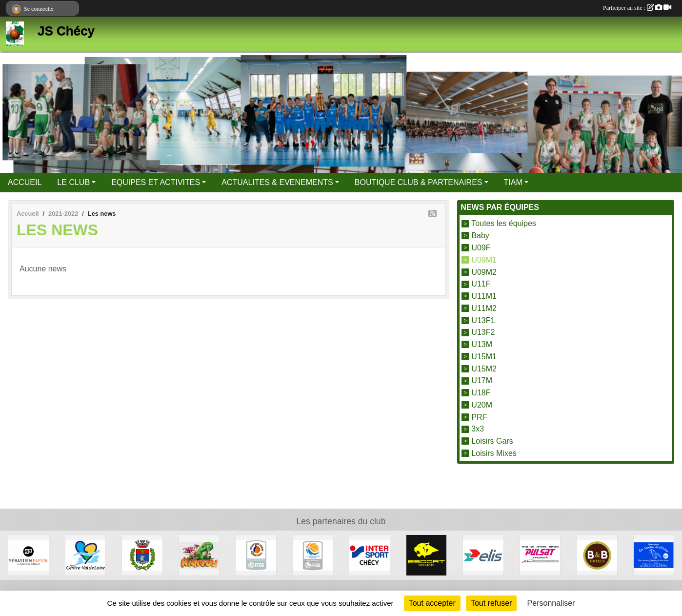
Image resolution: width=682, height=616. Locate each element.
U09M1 (484, 260)
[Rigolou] (199, 555)
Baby (480, 236)
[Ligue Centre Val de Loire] (313, 555)
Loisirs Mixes (494, 453)
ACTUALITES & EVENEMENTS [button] (277, 182)
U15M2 (484, 368)
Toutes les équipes (504, 223)
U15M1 (484, 357)
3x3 (478, 429)
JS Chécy (66, 31)
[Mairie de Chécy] (142, 555)
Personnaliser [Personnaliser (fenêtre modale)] (551, 603)
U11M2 (484, 308)
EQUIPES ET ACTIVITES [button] (156, 182)
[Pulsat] (540, 555)
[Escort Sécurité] (427, 555)
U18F (481, 393)
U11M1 (484, 296)
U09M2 (484, 272)
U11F (481, 284)
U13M (482, 344)
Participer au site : (637, 8)
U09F (481, 248)
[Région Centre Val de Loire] (86, 555)
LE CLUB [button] (73, 182)
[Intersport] (370, 555)
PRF (479, 417)
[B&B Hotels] (597, 555)
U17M (482, 380)
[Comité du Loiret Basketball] (256, 555)
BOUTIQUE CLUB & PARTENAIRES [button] (419, 182)
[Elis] (483, 555)
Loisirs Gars (492, 441)
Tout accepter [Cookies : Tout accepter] (432, 603)
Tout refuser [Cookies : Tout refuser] (491, 603)
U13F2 (483, 332)
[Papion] (29, 555)
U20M (482, 405)
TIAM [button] (513, 182)
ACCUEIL (25, 182)
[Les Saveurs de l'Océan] (654, 555)
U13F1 (483, 320)
